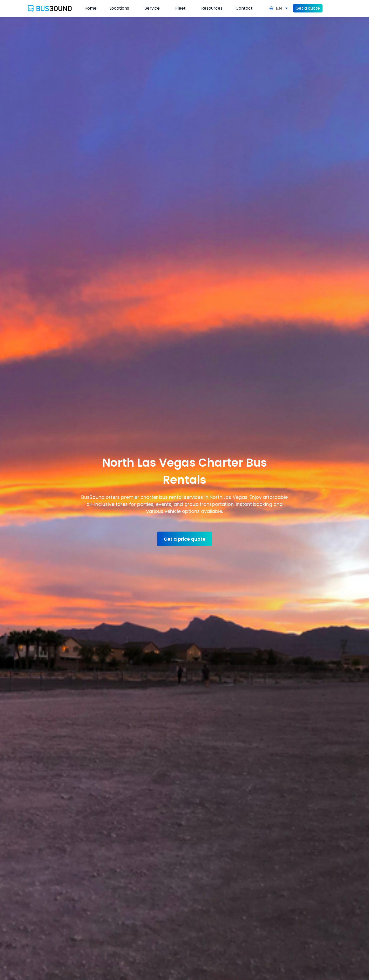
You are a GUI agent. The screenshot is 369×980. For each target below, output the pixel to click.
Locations (119, 8)
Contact (244, 8)
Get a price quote (184, 539)
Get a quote (308, 8)
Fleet (180, 8)
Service (152, 8)
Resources (212, 8)
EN (279, 8)
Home (90, 8)
